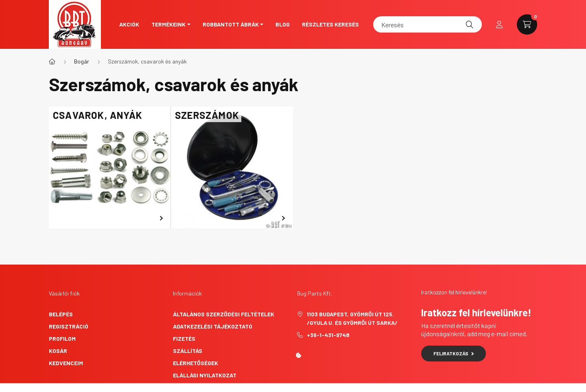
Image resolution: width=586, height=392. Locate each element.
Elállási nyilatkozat (205, 375)
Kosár (58, 351)
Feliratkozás (454, 353)
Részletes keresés (330, 24)
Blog (283, 24)
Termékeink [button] (168, 24)
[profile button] (499, 24)
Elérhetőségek (196, 363)
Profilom (62, 338)
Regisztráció (69, 326)
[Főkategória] (52, 61)
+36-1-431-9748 (328, 335)
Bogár (82, 61)
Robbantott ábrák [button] (231, 24)
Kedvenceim (66, 363)
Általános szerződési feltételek (224, 314)
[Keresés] (427, 24)
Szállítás (188, 351)
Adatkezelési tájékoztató (213, 326)
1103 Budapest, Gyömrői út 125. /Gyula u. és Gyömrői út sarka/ (352, 318)
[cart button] (527, 24)
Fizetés (184, 338)
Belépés (61, 314)
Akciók (129, 24)
